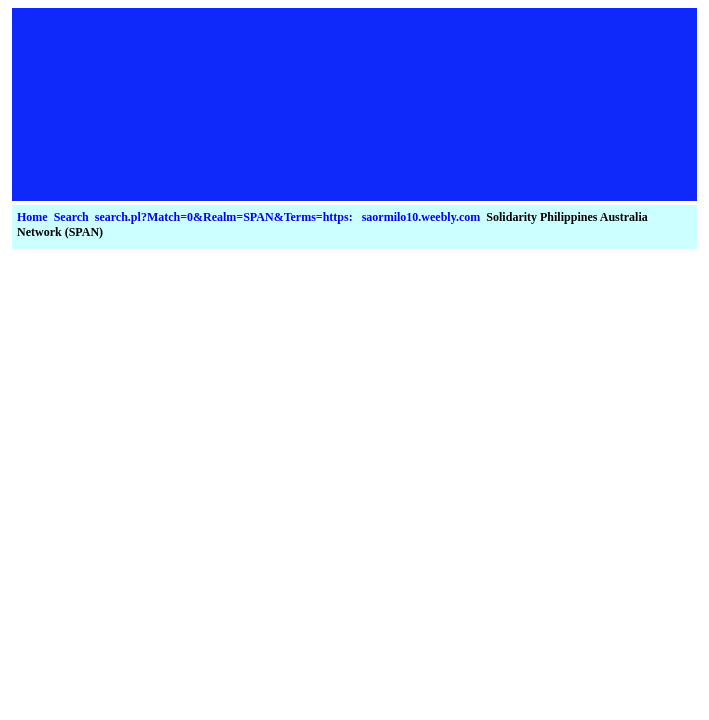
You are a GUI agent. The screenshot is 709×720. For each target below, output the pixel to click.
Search (71, 217)
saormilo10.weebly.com (421, 217)
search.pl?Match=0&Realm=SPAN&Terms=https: (224, 217)
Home (32, 217)
